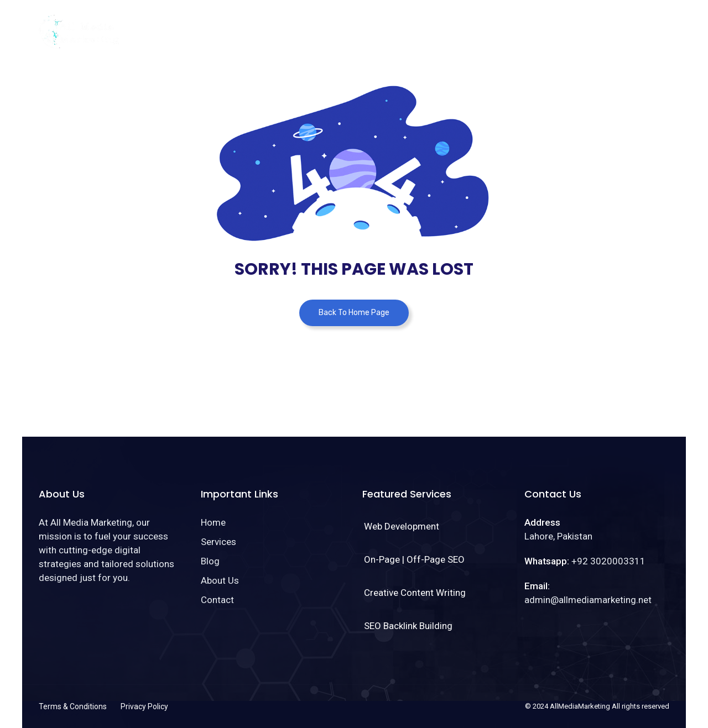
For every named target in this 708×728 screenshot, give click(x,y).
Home (404, 24)
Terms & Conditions (73, 706)
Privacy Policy (144, 706)
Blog (501, 24)
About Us (549, 24)
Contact (605, 24)
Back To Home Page (354, 313)
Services (453, 24)
